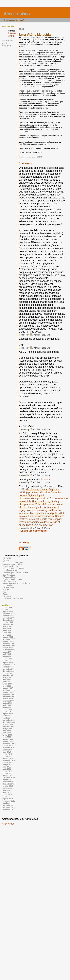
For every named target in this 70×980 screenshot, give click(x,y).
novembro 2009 (9, 743)
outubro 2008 (8, 718)
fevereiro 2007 (9, 675)
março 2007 (8, 677)
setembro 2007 (9, 690)
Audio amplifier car (42, 525)
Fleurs (5, 594)
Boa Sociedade (9, 575)
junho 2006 (7, 658)
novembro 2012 (9, 805)
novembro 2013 (9, 809)
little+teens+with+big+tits (41, 501)
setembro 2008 (9, 716)
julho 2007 (7, 686)
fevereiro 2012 (9, 788)
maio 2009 (7, 733)
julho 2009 (7, 737)
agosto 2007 (8, 688)
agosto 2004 (8, 612)
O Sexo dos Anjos (10, 571)
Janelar (6, 590)
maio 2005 (7, 631)
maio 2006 (7, 656)
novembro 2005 (9, 643)
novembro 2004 (9, 618)
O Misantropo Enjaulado (13, 579)
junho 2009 (7, 735)
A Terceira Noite (9, 577)
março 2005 (8, 626)
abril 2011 (7, 767)
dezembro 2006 (9, 671)
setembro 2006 (9, 665)
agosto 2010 (8, 758)
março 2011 (8, 765)
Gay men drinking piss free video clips (39, 491)
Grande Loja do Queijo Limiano (15, 573)
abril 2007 (7, 680)
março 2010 (8, 750)
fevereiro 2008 (9, 701)
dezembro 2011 (9, 784)
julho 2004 (7, 609)
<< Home (24, 543)
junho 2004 (7, 607)
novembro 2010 (9, 760)
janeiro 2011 (8, 763)
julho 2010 (7, 756)
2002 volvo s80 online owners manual (42, 515)
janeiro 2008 (8, 699)
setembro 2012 (9, 801)
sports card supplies (51, 519)
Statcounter (8, 824)
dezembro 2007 (9, 697)
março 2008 (8, 703)
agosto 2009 (8, 739)
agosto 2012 (8, 799)
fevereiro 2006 (9, 650)
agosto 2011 (8, 775)
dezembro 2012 (9, 807)
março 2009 (8, 729)
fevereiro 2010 (9, 748)
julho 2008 (7, 712)
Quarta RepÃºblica (10, 566)
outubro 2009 (8, 741)
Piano (5, 592)
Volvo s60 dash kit (45, 504)
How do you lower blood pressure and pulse (40, 512)
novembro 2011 (9, 782)
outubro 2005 (8, 641)
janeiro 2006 (8, 648)
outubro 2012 (8, 803)
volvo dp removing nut (39, 510)
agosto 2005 (8, 637)
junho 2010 (7, 754)
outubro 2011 (8, 780)
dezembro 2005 (9, 646)
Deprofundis (8, 586)
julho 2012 (7, 797)
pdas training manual (36, 489)
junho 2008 (7, 709)
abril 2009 (7, 731)
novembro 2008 (9, 720)
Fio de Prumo (8, 588)
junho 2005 (7, 633)
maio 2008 (7, 707)
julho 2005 (7, 635)
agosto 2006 (8, 663)
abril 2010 (7, 752)
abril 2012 (7, 792)
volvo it (23, 501)
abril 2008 (7, 705)
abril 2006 (7, 654)
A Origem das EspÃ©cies (13, 564)
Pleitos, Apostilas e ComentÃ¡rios (16, 583)
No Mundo (7, 558)
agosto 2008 (8, 714)
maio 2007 (7, 682)
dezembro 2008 (9, 722)
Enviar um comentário (34, 531)
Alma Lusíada (17, 14)
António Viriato (12, 35)
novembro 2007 (9, 694)
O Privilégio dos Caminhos (14, 598)
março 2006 (8, 652)
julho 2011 (7, 773)
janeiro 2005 (8, 622)
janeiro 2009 (8, 724)
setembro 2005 (9, 639)
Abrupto (6, 560)
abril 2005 (7, 629)
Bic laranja (7, 596)
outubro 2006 (8, 667)
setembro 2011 (9, 777)
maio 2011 (7, 769)
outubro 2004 (8, 616)
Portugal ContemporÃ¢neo (14, 569)
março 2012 (8, 790)
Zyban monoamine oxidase (34, 522)
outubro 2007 (8, 692)
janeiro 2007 (8, 673)
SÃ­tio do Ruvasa (10, 581)
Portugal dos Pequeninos (13, 562)
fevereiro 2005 (9, 624)
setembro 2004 (9, 614)
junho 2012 (7, 795)
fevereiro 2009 (9, 726)
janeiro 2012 (8, 786)
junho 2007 (7, 684)
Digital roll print (36, 495)
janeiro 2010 (8, 746)
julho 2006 (7, 660)
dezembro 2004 (9, 620)
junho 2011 (7, 771)
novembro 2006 (9, 669)
